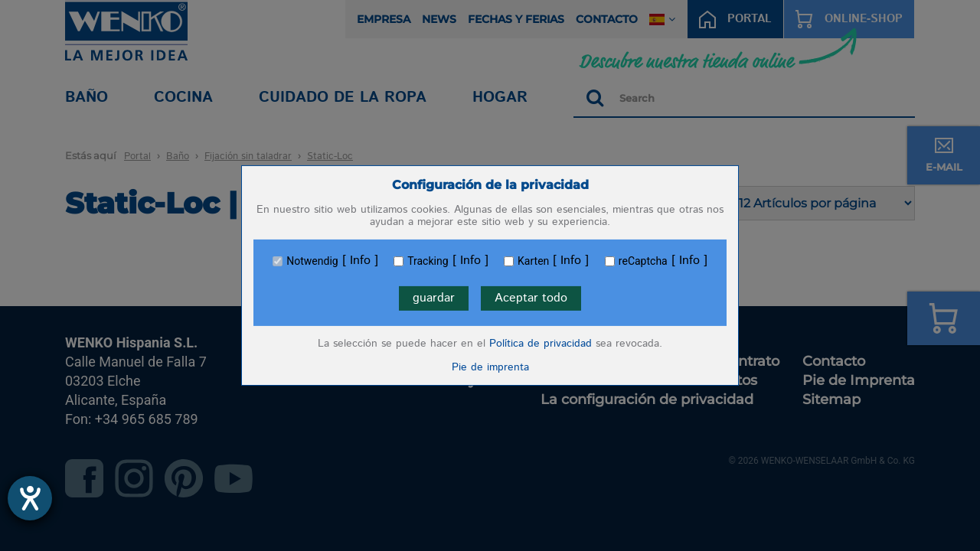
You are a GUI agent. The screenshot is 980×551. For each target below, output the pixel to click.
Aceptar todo (531, 298)
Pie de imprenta (490, 367)
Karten (533, 261)
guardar (434, 298)
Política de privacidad (541, 344)
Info (360, 261)
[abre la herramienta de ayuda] (30, 498)
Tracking (428, 261)
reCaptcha (643, 261)
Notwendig (312, 261)
